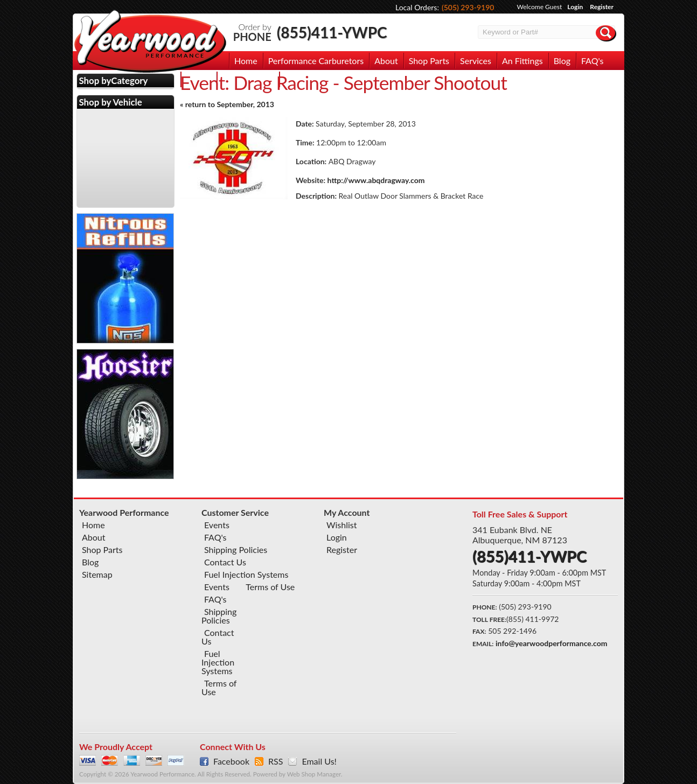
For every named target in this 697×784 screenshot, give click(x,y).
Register (602, 7)
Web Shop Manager (314, 774)
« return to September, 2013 (227, 104)
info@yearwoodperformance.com (551, 643)
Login (575, 7)
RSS (276, 761)
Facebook (231, 761)
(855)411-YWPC (332, 32)
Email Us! (319, 761)
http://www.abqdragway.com (376, 180)
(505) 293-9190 (468, 7)
